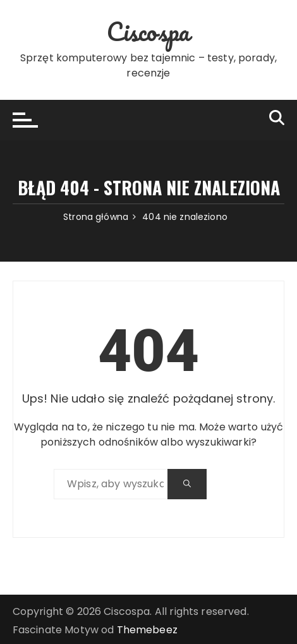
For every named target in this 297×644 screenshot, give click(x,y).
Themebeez (147, 630)
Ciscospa (148, 31)
